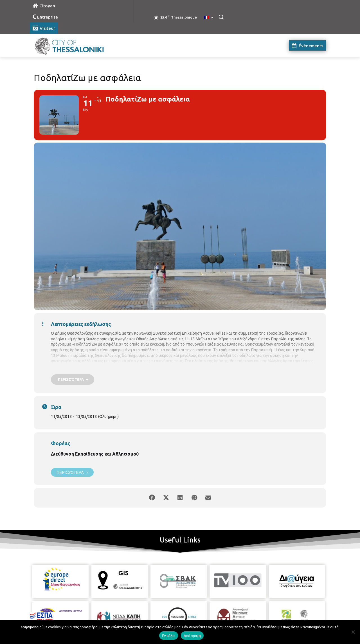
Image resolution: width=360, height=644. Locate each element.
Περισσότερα (72, 472)
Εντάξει (169, 636)
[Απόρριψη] (353, 632)
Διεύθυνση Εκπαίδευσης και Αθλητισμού (95, 454)
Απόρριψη (192, 636)
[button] (221, 17)
